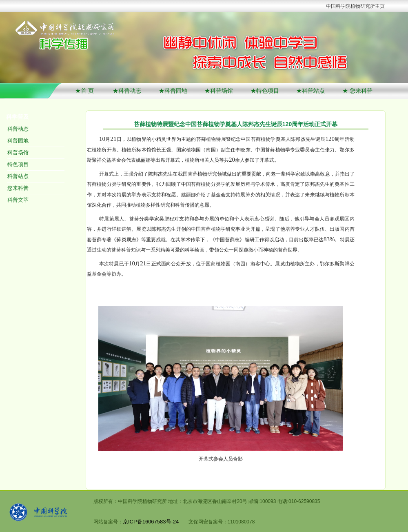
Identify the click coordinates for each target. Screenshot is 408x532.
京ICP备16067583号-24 (151, 522)
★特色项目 (265, 91)
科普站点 (18, 176)
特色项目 (18, 164)
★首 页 (85, 91)
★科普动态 (127, 91)
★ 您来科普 (357, 91)
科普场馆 (18, 152)
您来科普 (18, 188)
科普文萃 (18, 200)
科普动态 (18, 129)
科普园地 (18, 141)
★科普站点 (310, 91)
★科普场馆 (219, 91)
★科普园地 (173, 91)
